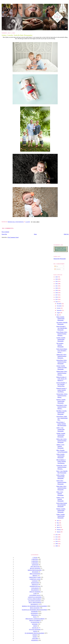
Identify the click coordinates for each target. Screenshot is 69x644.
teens (35, 631)
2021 (57, 286)
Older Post (66, 234)
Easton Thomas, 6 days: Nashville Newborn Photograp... (62, 334)
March (58, 527)
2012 (57, 537)
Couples (35, 581)
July (58, 315)
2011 (57, 539)
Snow (35, 626)
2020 (57, 288)
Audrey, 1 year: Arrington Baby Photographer (61, 429)
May (58, 523)
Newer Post (4, 234)
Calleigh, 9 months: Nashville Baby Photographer (61, 435)
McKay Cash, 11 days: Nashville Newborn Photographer (62, 441)
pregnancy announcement (35, 619)
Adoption (35, 565)
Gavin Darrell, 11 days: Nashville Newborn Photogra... (62, 407)
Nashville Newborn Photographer (34, 610)
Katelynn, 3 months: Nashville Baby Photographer (61, 401)
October (59, 308)
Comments (58, 269)
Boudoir (35, 572)
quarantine (35, 622)
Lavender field (35, 595)
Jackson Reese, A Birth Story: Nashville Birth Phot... (62, 418)
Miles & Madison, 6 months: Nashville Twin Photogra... (61, 461)
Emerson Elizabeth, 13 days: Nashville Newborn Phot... (62, 384)
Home (35, 234)
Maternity (34, 604)
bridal (35, 576)
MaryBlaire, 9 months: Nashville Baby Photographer (62, 413)
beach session (35, 568)
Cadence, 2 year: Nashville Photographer (60, 499)
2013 (57, 535)
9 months (35, 563)
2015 (57, 299)
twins (35, 637)
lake (35, 593)
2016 (57, 297)
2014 (57, 302)
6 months (35, 561)
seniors (35, 624)
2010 (57, 541)
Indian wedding (35, 592)
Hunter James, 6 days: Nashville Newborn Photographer (61, 488)
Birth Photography (35, 570)
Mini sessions (35, 608)
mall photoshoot (35, 602)
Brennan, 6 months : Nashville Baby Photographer (61, 510)
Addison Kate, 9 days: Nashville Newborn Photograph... (61, 356)
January (59, 532)
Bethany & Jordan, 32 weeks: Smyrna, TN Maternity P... (61, 379)
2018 (57, 293)
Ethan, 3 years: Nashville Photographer (60, 494)
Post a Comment (5, 232)
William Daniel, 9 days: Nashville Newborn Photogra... (62, 373)
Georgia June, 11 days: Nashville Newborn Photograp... (62, 467)
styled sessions (35, 629)
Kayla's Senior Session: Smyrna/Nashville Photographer (62, 505)
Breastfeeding (35, 574)
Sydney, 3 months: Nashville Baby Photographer (61, 516)
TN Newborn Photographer (34, 633)
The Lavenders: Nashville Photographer (60, 345)
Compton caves (35, 579)
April (58, 525)
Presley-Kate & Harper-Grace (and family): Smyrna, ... (62, 351)
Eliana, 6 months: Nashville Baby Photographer (60, 319)
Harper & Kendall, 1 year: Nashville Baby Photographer (62, 328)
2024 (57, 279)
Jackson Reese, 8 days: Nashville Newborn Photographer (62, 362)
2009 (57, 544)
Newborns (34, 613)
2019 (57, 290)
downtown (35, 583)
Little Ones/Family (34, 599)
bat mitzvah (35, 567)
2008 (57, 546)
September (59, 310)
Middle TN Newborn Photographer (34, 606)
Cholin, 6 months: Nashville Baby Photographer (61, 456)
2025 (57, 277)
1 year (35, 558)
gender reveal (35, 586)
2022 (57, 284)
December (59, 304)
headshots (35, 590)
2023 (57, 281)
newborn (34, 611)
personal (35, 615)
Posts (56, 266)
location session (34, 601)
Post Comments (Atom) (13, 237)
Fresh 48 (35, 584)
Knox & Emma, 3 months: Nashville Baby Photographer (61, 424)
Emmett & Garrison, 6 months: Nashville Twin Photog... (62, 390)
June (58, 521)
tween (35, 635)
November (59, 306)
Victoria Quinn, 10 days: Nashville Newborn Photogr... (62, 396)
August (59, 313)
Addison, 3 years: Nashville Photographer (60, 446)
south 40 (35, 628)
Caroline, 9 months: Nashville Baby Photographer (61, 339)
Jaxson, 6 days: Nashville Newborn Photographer (61, 482)
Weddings (35, 640)
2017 (57, 295)
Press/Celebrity (35, 620)
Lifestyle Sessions (35, 597)
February (59, 530)
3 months (35, 559)
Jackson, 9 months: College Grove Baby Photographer (62, 368)
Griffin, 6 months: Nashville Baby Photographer (61, 477)
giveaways (35, 588)
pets (35, 617)
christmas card (35, 577)
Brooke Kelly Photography (60, 259)
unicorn (35, 638)
